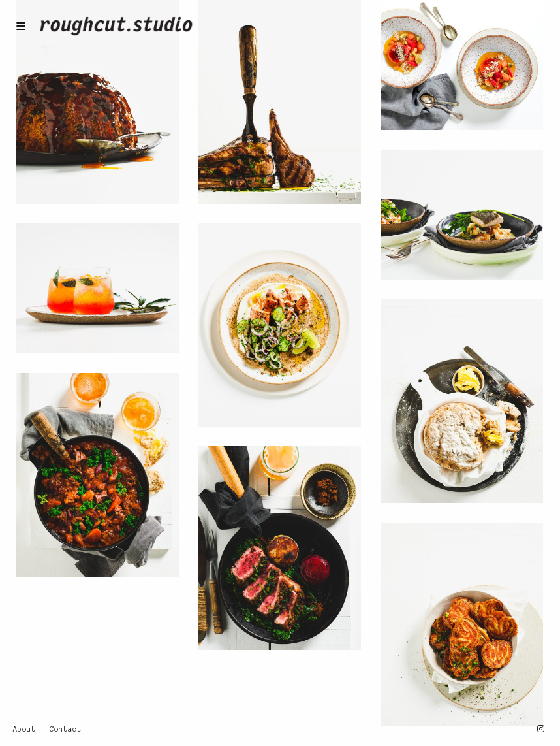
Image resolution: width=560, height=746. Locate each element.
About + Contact (47, 729)
